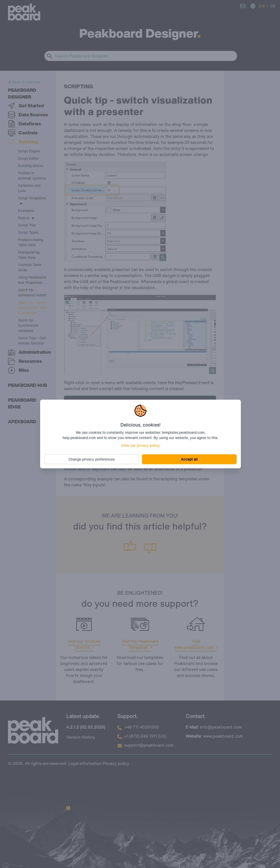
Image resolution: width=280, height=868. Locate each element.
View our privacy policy (141, 445)
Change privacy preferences (93, 459)
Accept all (189, 459)
